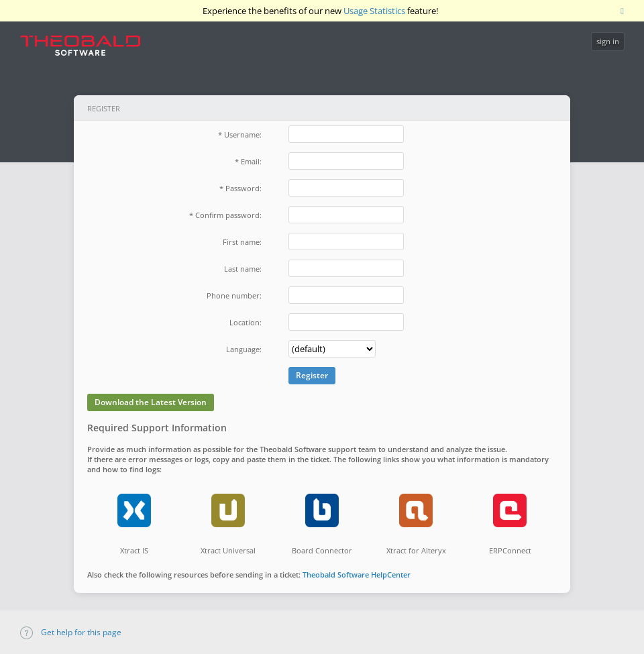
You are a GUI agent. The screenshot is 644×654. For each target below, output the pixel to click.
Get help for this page (71, 632)
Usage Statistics (374, 11)
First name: (242, 242)
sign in (608, 41)
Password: (244, 188)
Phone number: (234, 295)
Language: (244, 349)
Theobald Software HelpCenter (357, 575)
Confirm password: (228, 215)
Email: (251, 161)
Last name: (243, 269)
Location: (246, 322)
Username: (243, 134)
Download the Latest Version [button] (151, 402)
